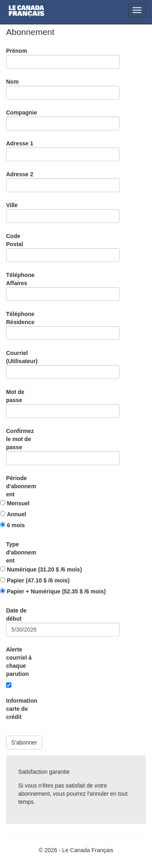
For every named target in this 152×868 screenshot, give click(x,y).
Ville (12, 205)
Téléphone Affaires (20, 279)
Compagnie (21, 113)
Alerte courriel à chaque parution (19, 662)
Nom (12, 82)
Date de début (16, 615)
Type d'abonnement (21, 552)
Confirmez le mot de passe (20, 439)
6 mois (16, 525)
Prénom (17, 51)
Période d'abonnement (21, 486)
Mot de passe (15, 396)
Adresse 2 (20, 174)
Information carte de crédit (22, 709)
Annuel (16, 514)
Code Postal (15, 240)
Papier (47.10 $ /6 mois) (38, 580)
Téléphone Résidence (20, 318)
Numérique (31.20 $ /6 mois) (44, 569)
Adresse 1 (20, 143)
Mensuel (18, 503)
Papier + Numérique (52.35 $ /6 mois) (56, 591)
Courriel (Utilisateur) (22, 357)
